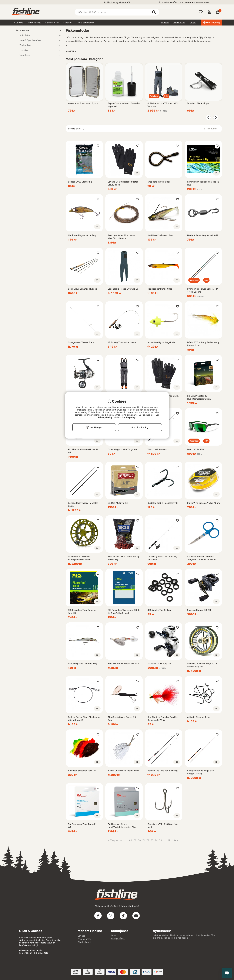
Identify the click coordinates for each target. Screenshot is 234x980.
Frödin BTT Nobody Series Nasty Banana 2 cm (203, 344)
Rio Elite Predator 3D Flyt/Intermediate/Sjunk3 (199, 397)
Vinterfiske (38, 55)
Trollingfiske (38, 45)
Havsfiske (38, 50)
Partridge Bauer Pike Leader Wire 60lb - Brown (122, 237)
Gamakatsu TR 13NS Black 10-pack (163, 826)
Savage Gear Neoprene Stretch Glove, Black (123, 183)
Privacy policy (84, 939)
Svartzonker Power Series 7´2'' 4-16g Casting (202, 290)
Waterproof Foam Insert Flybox (83, 103)
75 (161, 840)
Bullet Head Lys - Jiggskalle (161, 342)
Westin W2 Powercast (158, 449)
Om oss (81, 936)
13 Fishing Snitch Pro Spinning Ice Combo (162, 558)
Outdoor (67, 23)
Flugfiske (19, 23)
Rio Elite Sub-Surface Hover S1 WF (83, 451)
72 (148, 840)
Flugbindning (34, 23)
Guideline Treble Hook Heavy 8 (163, 503)
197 (168, 840)
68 (131, 840)
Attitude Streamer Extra (199, 717)
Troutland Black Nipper (198, 103)
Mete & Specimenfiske (38, 40)
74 (156, 840)
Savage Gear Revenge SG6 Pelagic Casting (200, 772)
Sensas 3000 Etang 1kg (80, 182)
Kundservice (168, 2)
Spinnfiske (38, 35)
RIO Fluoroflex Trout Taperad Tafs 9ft (82, 611)
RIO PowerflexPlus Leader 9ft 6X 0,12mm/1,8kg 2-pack (124, 611)
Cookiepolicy (129, 417)
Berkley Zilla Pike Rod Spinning (163, 771)
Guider (193, 23)
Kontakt (115, 935)
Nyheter (165, 23)
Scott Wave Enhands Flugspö (83, 289)
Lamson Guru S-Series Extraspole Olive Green (79, 558)
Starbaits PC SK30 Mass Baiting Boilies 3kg (124, 558)
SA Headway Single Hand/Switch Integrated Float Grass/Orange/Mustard (122, 826)
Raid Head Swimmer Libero (161, 235)
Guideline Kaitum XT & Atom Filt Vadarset (163, 105)
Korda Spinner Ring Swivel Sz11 (203, 235)
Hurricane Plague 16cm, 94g (82, 235)
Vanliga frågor (118, 938)
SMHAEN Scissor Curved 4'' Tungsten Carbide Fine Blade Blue (201, 558)
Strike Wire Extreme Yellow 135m (203, 503)
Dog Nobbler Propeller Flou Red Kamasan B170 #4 (163, 719)
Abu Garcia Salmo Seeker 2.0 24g (122, 719)
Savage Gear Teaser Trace (81, 342)
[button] (200, 2)
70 (139, 840)
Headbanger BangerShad (160, 289)
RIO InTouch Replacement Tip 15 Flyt (203, 183)
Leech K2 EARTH (195, 449)
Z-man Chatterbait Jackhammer (123, 771)
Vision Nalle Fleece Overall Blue (123, 289)
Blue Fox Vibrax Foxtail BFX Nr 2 (123, 663)
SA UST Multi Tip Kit (118, 503)
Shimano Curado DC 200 (199, 610)
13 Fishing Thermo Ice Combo (122, 342)
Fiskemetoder (36, 30)
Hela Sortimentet (86, 23)
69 (135, 840)
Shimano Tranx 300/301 (159, 663)
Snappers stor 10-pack (159, 182)
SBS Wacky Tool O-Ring (159, 610)
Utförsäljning (212, 23)
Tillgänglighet (84, 942)
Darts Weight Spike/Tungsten (122, 449)
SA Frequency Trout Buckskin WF (83, 826)
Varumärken (179, 23)
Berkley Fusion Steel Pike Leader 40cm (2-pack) (84, 719)
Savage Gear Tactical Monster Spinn (83, 504)
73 (152, 840)
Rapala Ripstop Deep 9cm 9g (83, 663)
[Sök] (117, 12)
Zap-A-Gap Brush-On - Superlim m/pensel (124, 105)
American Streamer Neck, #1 (82, 771)
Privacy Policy (105, 417)
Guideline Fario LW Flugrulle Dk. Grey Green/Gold (203, 665)
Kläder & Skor (52, 23)
